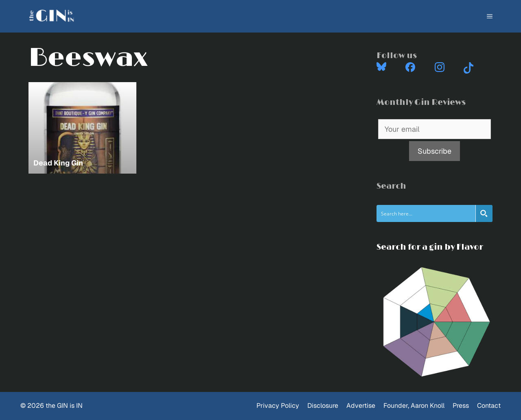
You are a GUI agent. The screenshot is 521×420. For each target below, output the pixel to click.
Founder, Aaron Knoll (414, 406)
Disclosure (323, 406)
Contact (489, 406)
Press (461, 406)
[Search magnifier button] (484, 213)
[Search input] (426, 213)
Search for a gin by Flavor (430, 247)
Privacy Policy (278, 406)
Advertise (361, 406)
